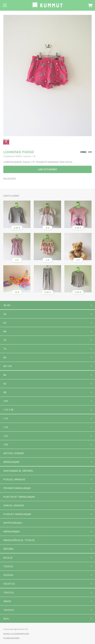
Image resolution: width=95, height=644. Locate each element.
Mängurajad (12, 531)
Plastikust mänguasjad (19, 497)
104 (6, 401)
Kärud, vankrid (14, 505)
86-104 (8, 366)
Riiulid (8, 558)
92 (5, 383)
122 (6, 436)
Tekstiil (9, 592)
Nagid (7, 601)
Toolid (8, 566)
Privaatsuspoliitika (11, 638)
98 (5, 392)
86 (5, 375)
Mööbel (9, 549)
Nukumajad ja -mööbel (18, 471)
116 (6, 427)
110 (6, 418)
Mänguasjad (11, 462)
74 (5, 349)
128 (6, 444)
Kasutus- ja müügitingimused (16, 633)
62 (5, 323)
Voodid (8, 575)
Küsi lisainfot (10, 178)
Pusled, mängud (14, 479)
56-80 (7, 305)
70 (5, 340)
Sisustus (9, 584)
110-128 (8, 410)
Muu (6, 618)
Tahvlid (9, 610)
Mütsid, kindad (14, 453)
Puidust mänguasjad (17, 514)
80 (5, 357)
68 (5, 331)
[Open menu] (5, 5)
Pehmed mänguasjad (17, 488)
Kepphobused (13, 523)
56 (5, 314)
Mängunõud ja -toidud (19, 540)
